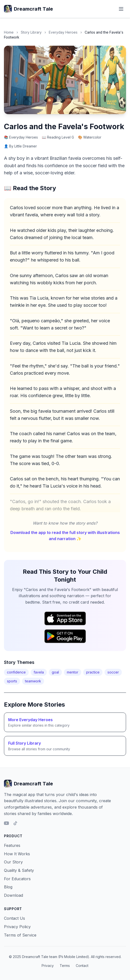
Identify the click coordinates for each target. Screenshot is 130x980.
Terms (65, 966)
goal (55, 672)
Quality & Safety (19, 870)
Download (13, 895)
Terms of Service (20, 935)
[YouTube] (6, 823)
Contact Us (14, 918)
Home (9, 32)
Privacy (48, 966)
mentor (73, 672)
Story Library (31, 32)
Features (12, 845)
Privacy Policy (17, 927)
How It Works (17, 854)
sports (12, 681)
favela (39, 672)
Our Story (13, 862)
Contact (82, 966)
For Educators (17, 879)
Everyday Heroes (63, 32)
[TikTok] (15, 823)
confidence (16, 672)
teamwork (33, 681)
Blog (8, 887)
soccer (113, 672)
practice (93, 672)
